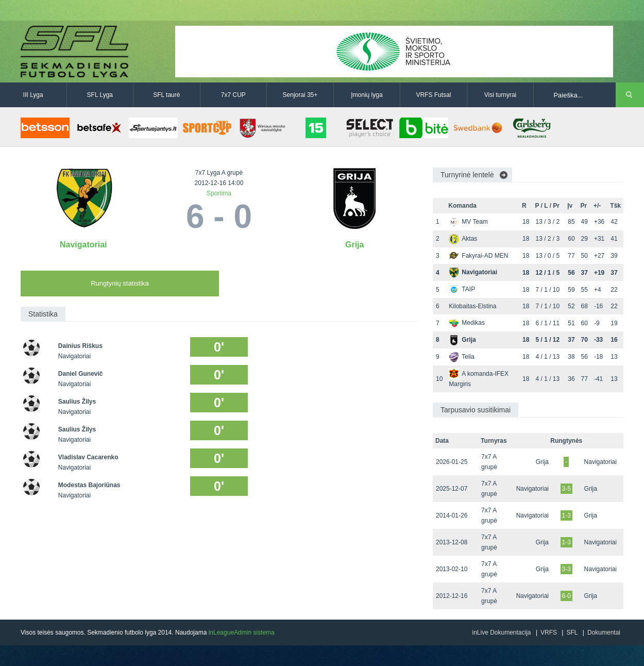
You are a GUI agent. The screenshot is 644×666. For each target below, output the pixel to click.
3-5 (566, 489)
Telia (462, 357)
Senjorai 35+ (300, 95)
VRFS (549, 632)
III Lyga (33, 95)
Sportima (219, 193)
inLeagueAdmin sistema (242, 632)
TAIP (462, 289)
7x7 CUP (233, 95)
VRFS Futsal (433, 95)
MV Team (468, 222)
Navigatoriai (83, 245)
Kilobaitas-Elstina (472, 306)
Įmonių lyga (367, 95)
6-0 (566, 596)
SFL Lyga (100, 95)
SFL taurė (166, 95)
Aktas (463, 239)
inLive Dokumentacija (501, 632)
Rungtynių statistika (120, 283)
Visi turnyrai (500, 95)
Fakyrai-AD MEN (478, 256)
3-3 (566, 569)
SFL (572, 632)
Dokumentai (604, 632)
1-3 (566, 515)
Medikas (467, 323)
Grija (354, 245)
